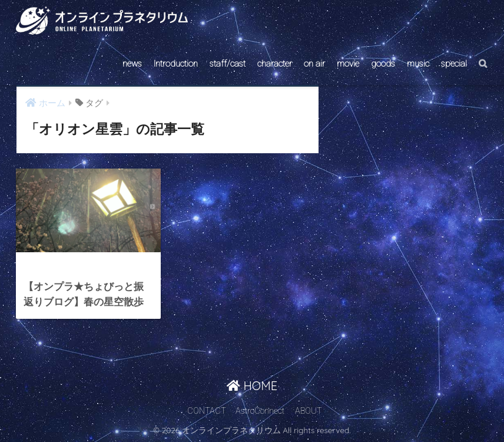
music (418, 64)
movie (348, 64)
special (454, 64)
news (132, 64)
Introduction (176, 64)
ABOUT (309, 411)
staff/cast (228, 64)
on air (314, 64)
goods (383, 64)
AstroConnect (260, 411)
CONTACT (207, 411)
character (275, 64)
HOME (252, 386)
